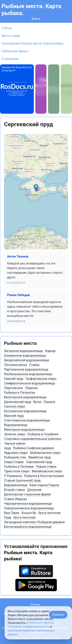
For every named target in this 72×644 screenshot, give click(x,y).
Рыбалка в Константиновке (44, 476)
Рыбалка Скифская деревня (33, 448)
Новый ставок (46, 467)
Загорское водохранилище (23, 351)
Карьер (50, 351)
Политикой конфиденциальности (29, 627)
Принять (58, 615)
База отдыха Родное (44, 485)
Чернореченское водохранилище (28, 504)
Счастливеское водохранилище (27, 420)
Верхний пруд (14, 416)
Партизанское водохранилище (26, 369)
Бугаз (37, 402)
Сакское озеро (15, 406)
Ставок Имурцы (15, 499)
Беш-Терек (12, 513)
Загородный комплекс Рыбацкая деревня (34, 522)
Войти (36, 19)
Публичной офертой (41, 623)
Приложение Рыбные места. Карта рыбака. (33, 43)
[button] (36, 188)
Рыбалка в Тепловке (19, 467)
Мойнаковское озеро (45, 453)
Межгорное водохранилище (24, 430)
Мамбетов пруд (40, 457)
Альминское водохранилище (25, 356)
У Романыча (13, 476)
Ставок (35, 365)
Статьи (7, 28)
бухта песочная (49, 513)
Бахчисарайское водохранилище (28, 527)
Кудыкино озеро (16, 453)
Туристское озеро (17, 471)
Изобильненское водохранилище (28, 374)
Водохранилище (16, 425)
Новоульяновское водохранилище (29, 508)
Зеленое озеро (15, 434)
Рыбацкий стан (15, 457)
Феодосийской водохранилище (27, 360)
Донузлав (34, 490)
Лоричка (31, 388)
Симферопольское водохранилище (29, 383)
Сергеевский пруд (39, 462)
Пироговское (13, 388)
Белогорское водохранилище (25, 397)
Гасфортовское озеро (41, 379)
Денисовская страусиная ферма (27, 494)
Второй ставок (14, 490)
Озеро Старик (14, 462)
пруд (7, 448)
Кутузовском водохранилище (25, 411)
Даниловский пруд (18, 402)
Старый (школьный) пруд (22, 480)
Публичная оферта (15, 51)
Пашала (49, 402)
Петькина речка (16, 365)
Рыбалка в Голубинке (43, 434)
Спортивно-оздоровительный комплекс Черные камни (33, 441)
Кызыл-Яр (29, 513)
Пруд (8, 517)
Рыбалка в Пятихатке (20, 393)
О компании (10, 59)
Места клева (11, 36)
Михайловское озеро (47, 471)
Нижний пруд (14, 379)
